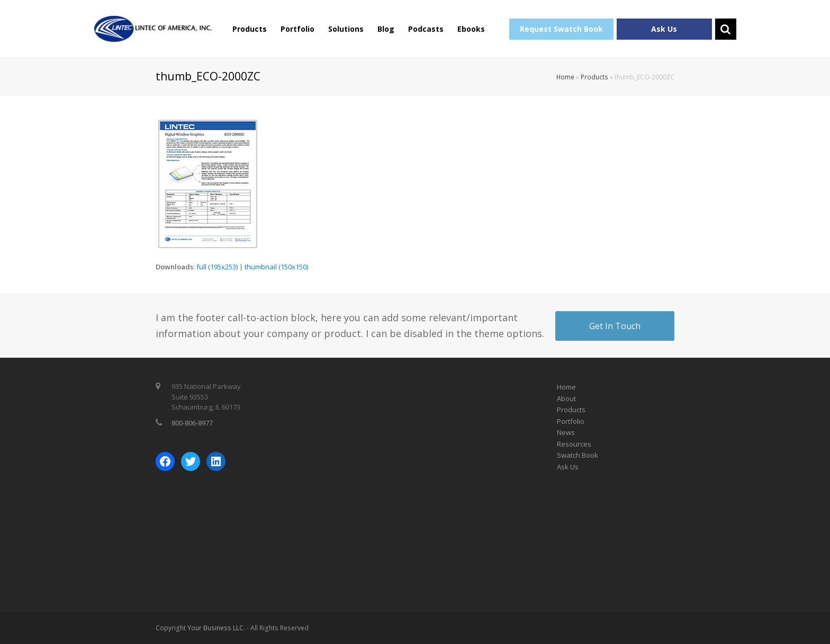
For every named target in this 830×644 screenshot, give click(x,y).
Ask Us (664, 29)
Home (565, 77)
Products (250, 29)
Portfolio (297, 29)
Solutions (346, 29)
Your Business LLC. (216, 628)
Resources (574, 444)
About (566, 398)
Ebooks (471, 29)
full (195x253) (217, 267)
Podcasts (426, 29)
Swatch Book (578, 455)
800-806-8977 (192, 423)
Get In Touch (615, 326)
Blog (386, 29)
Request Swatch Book (561, 29)
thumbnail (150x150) (276, 267)
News (566, 432)
